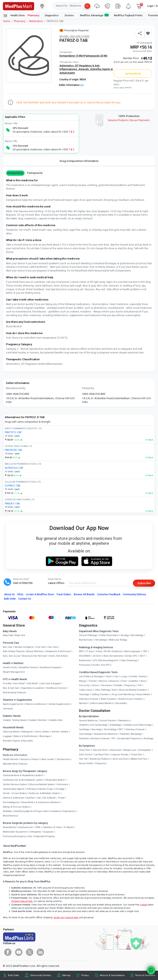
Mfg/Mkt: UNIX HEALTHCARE (74, 36)
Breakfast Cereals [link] (28, 667)
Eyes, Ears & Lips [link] (12, 656)
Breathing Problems (100, 759)
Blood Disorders (109, 699)
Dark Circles (85, 755)
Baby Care (20, 635)
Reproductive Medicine (106, 734)
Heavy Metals (143, 694)
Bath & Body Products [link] (14, 651)
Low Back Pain (102, 755)
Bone (143, 681)
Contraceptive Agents (14, 789)
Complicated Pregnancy (129, 739)
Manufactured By (16, 388)
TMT (145, 651)
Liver (116, 677)
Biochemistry (86, 640)
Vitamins (103, 681)
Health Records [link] (11, 759)
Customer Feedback (109, 594)
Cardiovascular (26, 827)
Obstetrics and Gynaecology (93, 725)
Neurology (97, 729)
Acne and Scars (121, 759)
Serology (125, 635)
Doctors (70, 15)
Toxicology (84, 694)
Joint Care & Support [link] (50, 684)
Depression (116, 750)
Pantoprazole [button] (35, 173)
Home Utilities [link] (42, 732)
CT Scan (90, 651)
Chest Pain (85, 750)
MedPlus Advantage (94, 15)
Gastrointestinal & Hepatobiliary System (23, 775)
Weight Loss (130, 750)
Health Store (14, 16)
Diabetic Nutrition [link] (38, 720)
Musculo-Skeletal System (42, 784)
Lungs (124, 677)
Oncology (60, 789)
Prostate (118, 685)
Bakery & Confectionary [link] (26, 736)
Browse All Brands (84, 594)
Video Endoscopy (129, 660)
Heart (109, 677)
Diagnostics (52, 15)
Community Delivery (134, 594)
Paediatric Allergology (131, 734)
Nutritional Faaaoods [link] (50, 667)
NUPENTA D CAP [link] (14, 468)
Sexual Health (86, 763)
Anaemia (114, 681)
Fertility (133, 677)
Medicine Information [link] (15, 755)
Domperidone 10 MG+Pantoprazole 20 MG (83, 56)
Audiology (148, 739)
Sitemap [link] (66, 975)
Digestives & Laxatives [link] (33, 688)
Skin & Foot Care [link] (11, 688)
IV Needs (69, 827)
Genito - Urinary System (15, 793)
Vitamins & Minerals (14, 798)
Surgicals (49, 832)
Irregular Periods (120, 755)
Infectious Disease (89, 699)
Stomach (83, 703)
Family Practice (108, 721)
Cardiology (84, 729)
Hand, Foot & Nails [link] (59, 656)
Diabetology (115, 725)
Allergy (82, 681)
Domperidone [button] (15, 173)
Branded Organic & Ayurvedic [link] (18, 741)
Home (6, 21)
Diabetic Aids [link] (56, 720)
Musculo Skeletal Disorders (133, 690)
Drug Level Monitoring (123, 694)
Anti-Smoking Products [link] (15, 693)
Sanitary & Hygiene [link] (24, 647)
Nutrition (31, 798)
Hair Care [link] (53, 647)
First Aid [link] (7, 684)
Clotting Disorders (100, 694)
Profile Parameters (109, 635)
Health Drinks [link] (10, 667)
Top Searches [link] (63, 759)
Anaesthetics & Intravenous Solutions (41, 802)
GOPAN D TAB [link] (13, 486)
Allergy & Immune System (16, 807)
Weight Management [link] (14, 672)
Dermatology (110, 729)
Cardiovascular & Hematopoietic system (23, 780)
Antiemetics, (67, 66)
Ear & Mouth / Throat (54, 798)
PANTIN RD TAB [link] (13, 450)
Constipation (145, 750)
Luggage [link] (7, 736)
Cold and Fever (100, 750)
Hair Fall (83, 759)
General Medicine (88, 721)
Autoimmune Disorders (131, 699)
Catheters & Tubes (52, 827)
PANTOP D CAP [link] (13, 432)
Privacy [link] (85, 975)
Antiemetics (36, 21)
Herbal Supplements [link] (59, 704)
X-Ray (99, 651)
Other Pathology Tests (106, 690)
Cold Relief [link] (32, 684)
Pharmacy (33, 15)
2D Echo (97, 656)
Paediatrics (124, 721)
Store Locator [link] (48, 759)
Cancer (95, 685)
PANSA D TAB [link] (12, 504)
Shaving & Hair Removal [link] (35, 656)
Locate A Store (40, 594)
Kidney (143, 677)
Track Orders (64, 594)
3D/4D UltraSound (113, 651)
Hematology (101, 640)
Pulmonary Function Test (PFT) (95, 665)
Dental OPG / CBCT (135, 656)
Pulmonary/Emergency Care (17, 836)
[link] (19, 6)
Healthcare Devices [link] (56, 688)
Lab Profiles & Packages (91, 677)
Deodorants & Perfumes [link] (58, 651)
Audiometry (85, 660)
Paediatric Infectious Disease (94, 739)
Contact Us (25, 599)
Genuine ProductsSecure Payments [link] (129, 120)
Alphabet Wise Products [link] (15, 764)
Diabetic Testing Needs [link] (15, 720)
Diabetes (134, 681)
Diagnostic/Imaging (44, 836)
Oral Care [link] (41, 647)
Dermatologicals (11, 802)
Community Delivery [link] (41, 975)
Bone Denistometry (113, 656)
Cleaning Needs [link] (11, 732)
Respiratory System (55, 780)
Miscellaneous (10, 816)
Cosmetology (85, 734)
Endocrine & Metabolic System (44, 793)
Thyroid (92, 681)
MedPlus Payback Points (128, 15)
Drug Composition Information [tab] (79, 161)
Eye (39, 798)
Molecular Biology (118, 640)
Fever (124, 681)
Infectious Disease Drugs (40, 789)
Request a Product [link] (30, 759)
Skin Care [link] (8, 647)
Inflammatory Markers (102, 703)
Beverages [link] (45, 736)
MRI (81, 651)
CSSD (38, 827)
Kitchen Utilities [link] (60, 732)
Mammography (132, 651)
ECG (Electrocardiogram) (106, 660)
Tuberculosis (86, 690)
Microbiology (137, 635)
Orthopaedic (35, 832)
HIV (140, 685)
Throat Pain (136, 755)
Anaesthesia (9, 827)
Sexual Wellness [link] (35, 651)
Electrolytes (121, 703)
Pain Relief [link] (19, 684)
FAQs (20, 594)
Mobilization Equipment (15, 832)
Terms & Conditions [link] (145, 975)
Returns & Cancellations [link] (112, 975)
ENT (121, 729)
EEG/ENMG (85, 656)
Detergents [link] (27, 732)
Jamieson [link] (8, 709)
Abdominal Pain (139, 759)
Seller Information (71, 85)
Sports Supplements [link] (13, 704)
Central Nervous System (15, 784)
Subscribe (144, 583)
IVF (113, 739)
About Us (9, 594)
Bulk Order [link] (14, 975)
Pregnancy (130, 685)
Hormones (63, 784)
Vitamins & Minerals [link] (36, 704)
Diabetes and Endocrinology (138, 725)
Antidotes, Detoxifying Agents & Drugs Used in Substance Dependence (39, 811)
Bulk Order (10, 599)
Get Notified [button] (133, 74)
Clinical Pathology (88, 635)
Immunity (84, 685)
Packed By (88, 388)
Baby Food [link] (8, 635)
